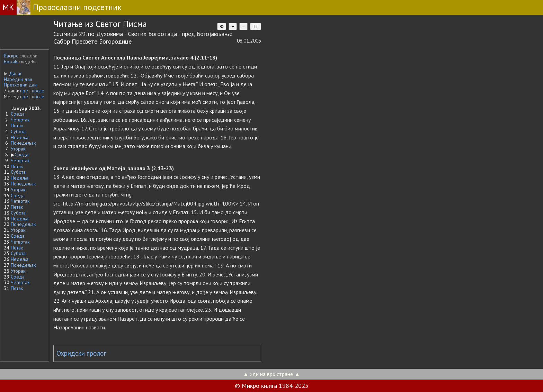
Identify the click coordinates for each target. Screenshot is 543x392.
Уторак (18, 149)
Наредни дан (18, 79)
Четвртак (20, 120)
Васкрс (11, 56)
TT (256, 26)
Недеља (20, 137)
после (38, 91)
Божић (11, 62)
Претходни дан (20, 85)
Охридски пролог (81, 353)
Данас (13, 73)
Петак (17, 126)
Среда (18, 114)
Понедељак (23, 143)
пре (24, 91)
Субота (18, 131)
